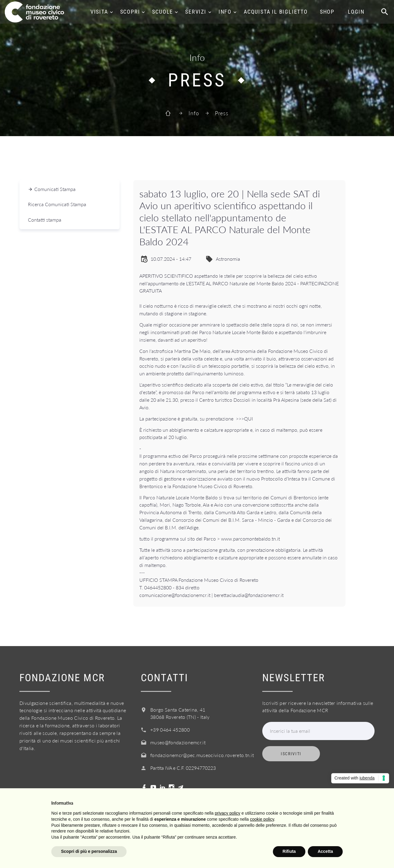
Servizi (196, 12)
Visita (99, 12)
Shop (327, 12)
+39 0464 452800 (170, 730)
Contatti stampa (45, 220)
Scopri (130, 12)
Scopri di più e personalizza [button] (89, 851)
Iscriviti (291, 754)
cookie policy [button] (262, 819)
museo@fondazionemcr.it (178, 742)
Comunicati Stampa (55, 189)
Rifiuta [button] (289, 851)
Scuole (163, 12)
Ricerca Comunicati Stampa (57, 204)
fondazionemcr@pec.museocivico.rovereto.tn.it (202, 755)
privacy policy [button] (228, 813)
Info (225, 12)
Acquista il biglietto (276, 12)
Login (356, 12)
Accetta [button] (325, 851)
